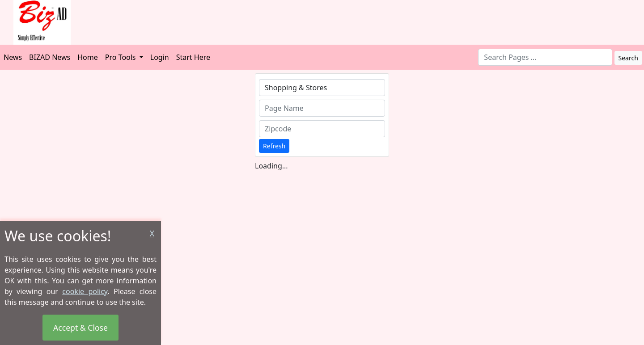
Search (628, 58)
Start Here (193, 57)
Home (88, 57)
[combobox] (545, 57)
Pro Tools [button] (121, 57)
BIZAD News (50, 57)
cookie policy (85, 291)
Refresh (274, 146)
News (13, 57)
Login (160, 57)
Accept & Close (80, 328)
